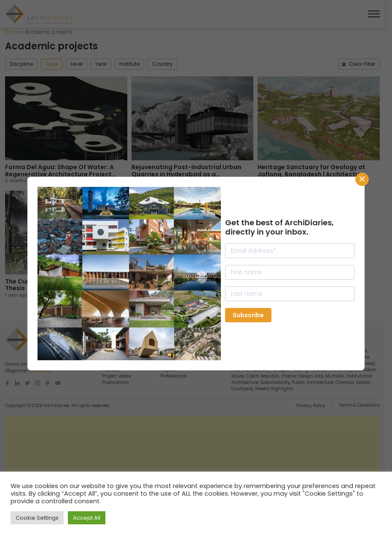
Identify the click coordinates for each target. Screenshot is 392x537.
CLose (362, 179)
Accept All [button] (87, 518)
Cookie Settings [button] (37, 518)
